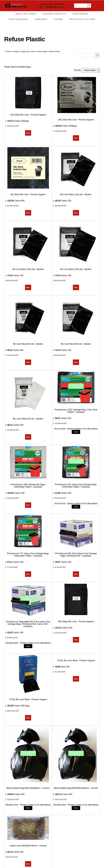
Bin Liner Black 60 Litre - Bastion (28, 344)
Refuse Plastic (55, 51)
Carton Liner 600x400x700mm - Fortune (28, 846)
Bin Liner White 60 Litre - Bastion (28, 419)
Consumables (80, 14)
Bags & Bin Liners (26, 14)
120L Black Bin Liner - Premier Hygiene (28, 115)
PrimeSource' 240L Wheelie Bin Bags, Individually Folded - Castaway (28, 486)
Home (8, 51)
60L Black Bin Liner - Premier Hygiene (28, 194)
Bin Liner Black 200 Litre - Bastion (28, 269)
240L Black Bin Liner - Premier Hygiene (76, 120)
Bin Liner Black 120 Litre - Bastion (76, 194)
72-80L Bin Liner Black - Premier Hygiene (28, 699)
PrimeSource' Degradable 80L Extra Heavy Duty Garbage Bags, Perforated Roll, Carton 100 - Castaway (28, 624)
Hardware (41, 19)
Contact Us (46, 4)
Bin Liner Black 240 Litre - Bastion (76, 269)
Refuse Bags (42, 51)
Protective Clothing (82, 19)
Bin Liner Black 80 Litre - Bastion (76, 344)
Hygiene (58, 19)
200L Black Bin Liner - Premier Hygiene (76, 622)
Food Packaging (18, 19)
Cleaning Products (54, 14)
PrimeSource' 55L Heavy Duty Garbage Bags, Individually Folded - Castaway (76, 486)
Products (16, 51)
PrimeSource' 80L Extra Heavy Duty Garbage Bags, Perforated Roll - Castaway (76, 555)
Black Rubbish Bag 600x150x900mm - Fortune (28, 788)
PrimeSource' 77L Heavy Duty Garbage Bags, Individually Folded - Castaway (28, 555)
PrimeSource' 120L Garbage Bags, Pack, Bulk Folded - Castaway (76, 411)
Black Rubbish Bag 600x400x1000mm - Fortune (76, 788)
